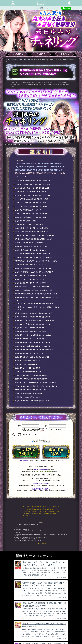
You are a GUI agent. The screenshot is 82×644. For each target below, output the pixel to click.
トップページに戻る (41, 544)
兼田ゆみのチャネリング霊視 (23, 60)
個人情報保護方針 (28, 514)
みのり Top (10, 60)
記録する (35, 442)
